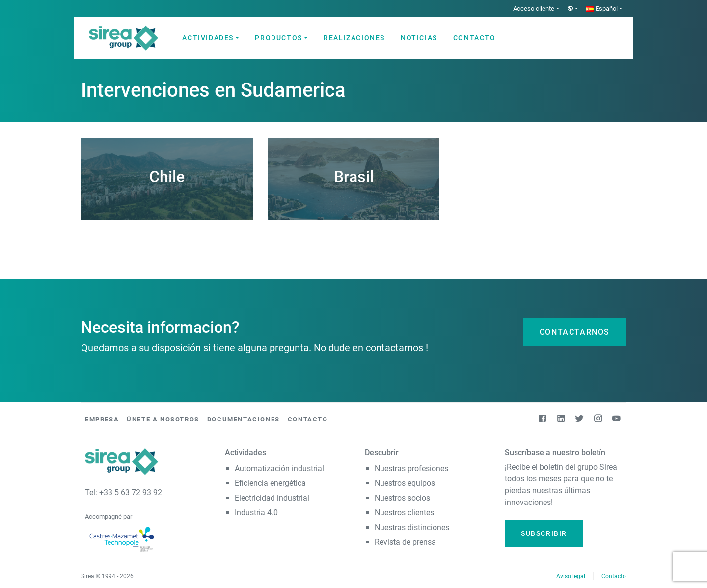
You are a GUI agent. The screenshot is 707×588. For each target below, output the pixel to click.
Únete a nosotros (163, 419)
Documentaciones (244, 419)
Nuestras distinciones (412, 527)
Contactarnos (575, 332)
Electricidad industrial (272, 498)
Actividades (208, 38)
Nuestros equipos (405, 483)
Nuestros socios (402, 498)
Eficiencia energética (270, 483)
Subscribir (544, 533)
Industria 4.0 (256, 513)
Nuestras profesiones (411, 468)
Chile (167, 177)
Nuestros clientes (404, 513)
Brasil (354, 177)
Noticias (419, 38)
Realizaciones (354, 38)
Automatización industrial (279, 468)
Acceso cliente (534, 9)
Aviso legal (571, 576)
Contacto (475, 38)
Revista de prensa (405, 542)
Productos (278, 38)
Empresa (102, 419)
